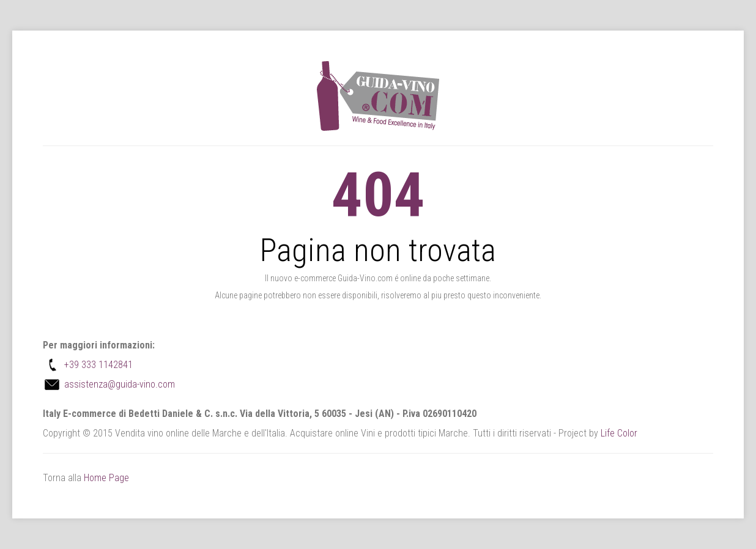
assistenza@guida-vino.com (120, 384)
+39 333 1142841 (98, 365)
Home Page (106, 478)
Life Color (619, 433)
